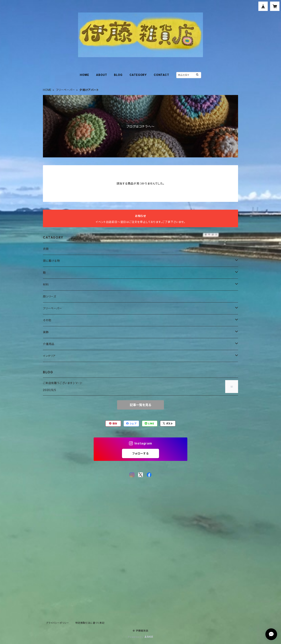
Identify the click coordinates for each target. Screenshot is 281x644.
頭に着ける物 (51, 261)
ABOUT (101, 75)
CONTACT (161, 75)
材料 (46, 284)
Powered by (140, 637)
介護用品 (49, 344)
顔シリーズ (50, 296)
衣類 (46, 249)
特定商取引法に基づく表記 (90, 623)
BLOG (118, 75)
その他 (47, 320)
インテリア (49, 356)
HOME (84, 75)
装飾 (46, 332)
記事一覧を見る (140, 405)
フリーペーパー (66, 90)
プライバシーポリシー (58, 623)
